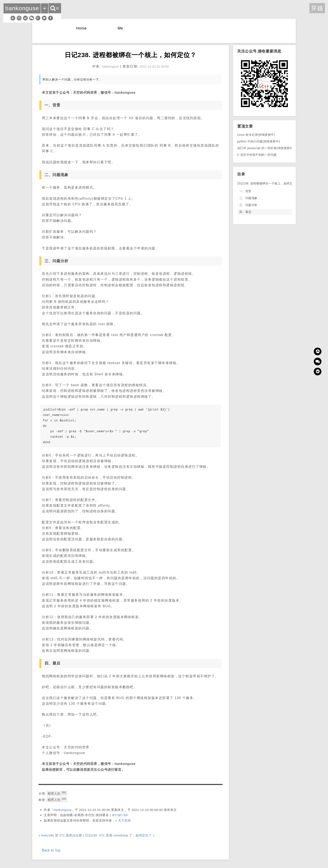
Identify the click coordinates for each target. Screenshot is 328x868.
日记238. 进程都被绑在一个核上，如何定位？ (264, 183)
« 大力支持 (123, 820)
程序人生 (57, 793)
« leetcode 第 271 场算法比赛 (60, 835)
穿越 (317, 8)
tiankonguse (63, 810)
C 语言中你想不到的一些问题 (257, 155)
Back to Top (51, 850)
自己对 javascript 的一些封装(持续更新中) (266, 148)
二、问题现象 (248, 198)
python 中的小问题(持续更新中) (259, 141)
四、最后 (245, 212)
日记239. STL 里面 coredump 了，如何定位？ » (120, 835)
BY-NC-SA (120, 815)
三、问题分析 (248, 205)
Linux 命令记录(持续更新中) (256, 135)
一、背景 (245, 191)
